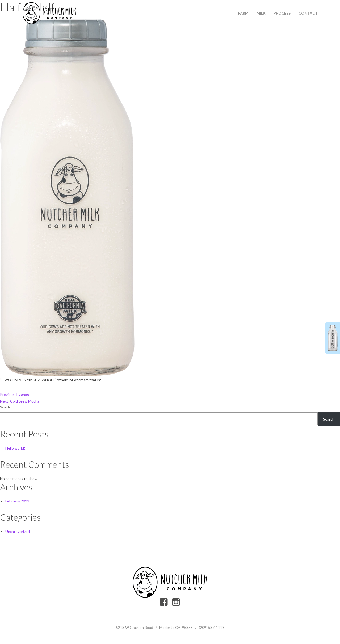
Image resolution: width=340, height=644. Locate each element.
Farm (243, 13)
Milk (261, 13)
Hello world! (15, 448)
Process (282, 13)
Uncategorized (18, 531)
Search (5, 407)
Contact (308, 13)
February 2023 (17, 501)
